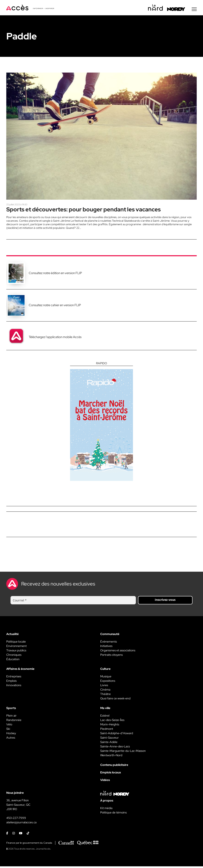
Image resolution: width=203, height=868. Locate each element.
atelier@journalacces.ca (21, 824)
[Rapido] (101, 423)
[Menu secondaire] (194, 10)
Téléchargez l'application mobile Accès (55, 339)
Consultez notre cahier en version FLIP (55, 307)
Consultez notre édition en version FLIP (55, 275)
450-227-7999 (16, 820)
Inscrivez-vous (165, 601)
